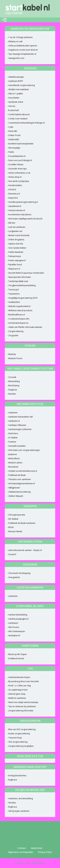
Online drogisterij (16, 240)
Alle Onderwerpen (17, 631)
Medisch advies (15, 463)
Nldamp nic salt (15, 41)
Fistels (11, 152)
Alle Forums (14, 627)
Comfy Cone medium (18, 119)
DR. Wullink (13, 519)
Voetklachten (14, 302)
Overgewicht (14, 577)
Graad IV (12, 554)
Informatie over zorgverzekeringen (24, 450)
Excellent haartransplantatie (21, 144)
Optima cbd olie (16, 244)
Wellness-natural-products (20, 310)
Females (12, 803)
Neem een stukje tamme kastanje (23, 702)
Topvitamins (14, 294)
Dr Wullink (13, 438)
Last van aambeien (17, 227)
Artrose (12, 106)
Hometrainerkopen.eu (18, 323)
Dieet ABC (13, 131)
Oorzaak (12, 377)
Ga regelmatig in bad (18, 690)
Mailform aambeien (17, 698)
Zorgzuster (13, 335)
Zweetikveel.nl (15, 206)
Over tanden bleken (17, 248)
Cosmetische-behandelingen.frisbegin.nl (27, 123)
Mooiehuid (13, 467)
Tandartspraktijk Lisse (18, 281)
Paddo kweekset (16, 252)
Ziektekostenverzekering (19, 492)
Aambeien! (13, 623)
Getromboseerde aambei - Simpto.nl (25, 550)
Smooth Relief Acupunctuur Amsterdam (26, 273)
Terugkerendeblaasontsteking (22, 285)
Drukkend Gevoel (16, 658)
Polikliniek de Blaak (17, 475)
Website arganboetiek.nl (19, 306)
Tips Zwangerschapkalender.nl (22, 54)
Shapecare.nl (14, 269)
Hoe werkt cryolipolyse (19, 181)
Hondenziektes (15, 185)
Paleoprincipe (15, 256)
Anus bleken (14, 98)
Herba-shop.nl (15, 177)
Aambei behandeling (18, 615)
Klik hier (12, 223)
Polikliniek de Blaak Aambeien (22, 523)
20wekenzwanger (16, 77)
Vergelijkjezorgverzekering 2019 (23, 298)
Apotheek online (16, 102)
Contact (22, 848)
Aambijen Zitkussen (17, 425)
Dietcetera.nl (14, 194)
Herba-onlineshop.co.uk (19, 173)
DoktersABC (14, 139)
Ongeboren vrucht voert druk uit (23, 50)
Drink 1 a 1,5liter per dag (20, 686)
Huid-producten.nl (17, 210)
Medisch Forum (15, 358)
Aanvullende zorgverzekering (22, 85)
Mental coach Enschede (19, 235)
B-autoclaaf (14, 110)
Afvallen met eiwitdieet (19, 89)
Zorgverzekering (16, 331)
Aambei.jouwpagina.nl (18, 619)
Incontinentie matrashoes (20, 215)
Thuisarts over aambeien (20, 479)
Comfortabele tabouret (19, 114)
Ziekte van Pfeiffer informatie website (25, 327)
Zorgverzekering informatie (21, 711)
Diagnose (13, 390)
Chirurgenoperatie (17, 515)
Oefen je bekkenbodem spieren (23, 46)
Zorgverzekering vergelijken (21, 746)
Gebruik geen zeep (17, 694)
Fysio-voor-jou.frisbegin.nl (20, 160)
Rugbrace (13, 780)
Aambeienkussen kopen (19, 677)
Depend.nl (13, 198)
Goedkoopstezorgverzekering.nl (23, 202)
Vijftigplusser (14, 488)
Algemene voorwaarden (21, 852)
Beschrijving (14, 385)
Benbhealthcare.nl (17, 315)
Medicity (12, 354)
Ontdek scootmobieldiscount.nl (23, 471)
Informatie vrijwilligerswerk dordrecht (25, 219)
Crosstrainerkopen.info (19, 319)
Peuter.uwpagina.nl (17, 260)
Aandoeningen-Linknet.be (20, 429)
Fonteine (12, 442)
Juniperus (13, 454)
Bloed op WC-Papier (18, 654)
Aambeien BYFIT (16, 81)
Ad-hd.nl (12, 189)
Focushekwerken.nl (17, 156)
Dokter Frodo (14, 135)
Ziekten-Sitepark (16, 496)
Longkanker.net (15, 231)
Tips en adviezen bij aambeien (22, 706)
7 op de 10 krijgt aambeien (20, 37)
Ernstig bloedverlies (17, 776)
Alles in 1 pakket (16, 94)
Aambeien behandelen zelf (20, 417)
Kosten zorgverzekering (19, 734)
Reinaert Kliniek (15, 531)
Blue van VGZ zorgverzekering (22, 729)
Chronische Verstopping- (20, 573)
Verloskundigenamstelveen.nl (22, 483)
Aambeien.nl (14, 421)
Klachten (12, 394)
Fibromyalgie (14, 148)
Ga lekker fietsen (16, 164)
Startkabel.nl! (14, 636)
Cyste (11, 127)
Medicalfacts (14, 458)
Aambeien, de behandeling (21, 798)
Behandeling (14, 381)
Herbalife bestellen (17, 446)
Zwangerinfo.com (16, 58)
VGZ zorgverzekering (18, 742)
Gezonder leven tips (17, 169)
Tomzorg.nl (14, 290)
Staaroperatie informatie (20, 277)
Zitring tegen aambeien (19, 811)
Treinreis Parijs (15, 738)
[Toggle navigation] (4, 20)
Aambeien (13, 413)
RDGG (11, 527)
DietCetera (13, 433)
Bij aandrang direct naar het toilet (24, 681)
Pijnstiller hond (15, 265)
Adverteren (37, 848)
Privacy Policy (45, 852)
